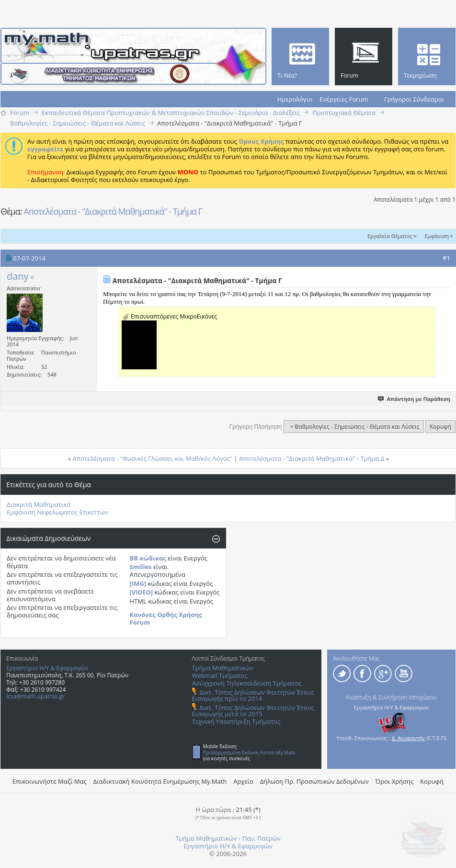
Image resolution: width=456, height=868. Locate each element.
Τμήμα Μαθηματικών (223, 668)
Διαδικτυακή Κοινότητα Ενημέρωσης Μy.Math (160, 781)
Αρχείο (243, 781)
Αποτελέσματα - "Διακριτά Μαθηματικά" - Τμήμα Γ (113, 211)
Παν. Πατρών (262, 838)
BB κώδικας (148, 558)
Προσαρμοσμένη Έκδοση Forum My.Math (250, 753)
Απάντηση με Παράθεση (415, 399)
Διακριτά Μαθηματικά (39, 504)
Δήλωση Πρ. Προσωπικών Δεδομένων (314, 781)
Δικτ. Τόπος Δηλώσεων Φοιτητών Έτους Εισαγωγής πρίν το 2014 (253, 695)
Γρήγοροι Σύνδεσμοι (414, 99)
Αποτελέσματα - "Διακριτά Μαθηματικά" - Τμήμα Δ (312, 458)
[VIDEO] (142, 592)
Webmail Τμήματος (220, 675)
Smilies (141, 567)
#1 (446, 258)
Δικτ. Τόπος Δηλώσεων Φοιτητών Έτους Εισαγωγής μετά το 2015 (253, 711)
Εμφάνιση (437, 236)
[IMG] (138, 583)
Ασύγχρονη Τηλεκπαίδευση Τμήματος (247, 683)
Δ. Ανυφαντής (409, 738)
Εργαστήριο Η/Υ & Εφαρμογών (47, 668)
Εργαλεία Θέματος (390, 236)
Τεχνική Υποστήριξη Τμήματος (236, 721)
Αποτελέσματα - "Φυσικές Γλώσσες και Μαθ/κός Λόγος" (153, 458)
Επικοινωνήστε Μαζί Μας (50, 781)
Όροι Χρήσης (395, 781)
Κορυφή (440, 427)
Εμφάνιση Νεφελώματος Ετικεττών (57, 512)
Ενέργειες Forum (344, 99)
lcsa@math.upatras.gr (35, 696)
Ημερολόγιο (295, 99)
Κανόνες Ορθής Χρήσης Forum (166, 618)
